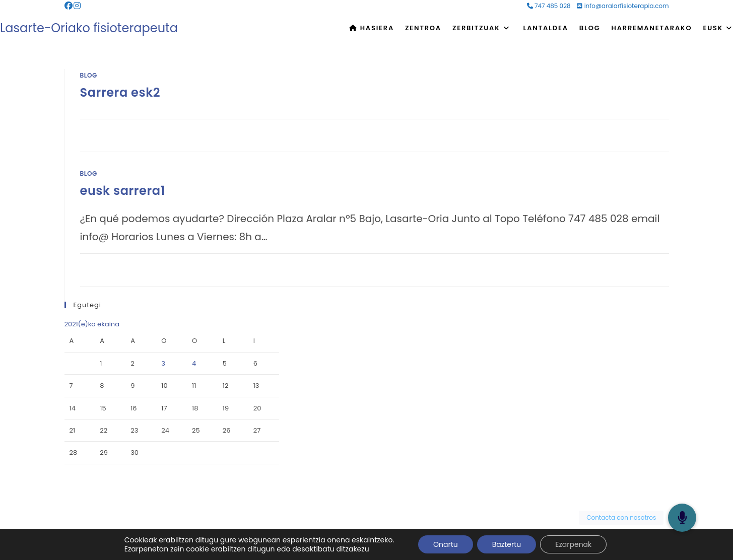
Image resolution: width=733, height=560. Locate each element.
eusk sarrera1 (123, 191)
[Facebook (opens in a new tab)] (69, 6)
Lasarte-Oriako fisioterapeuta (89, 28)
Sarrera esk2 (120, 92)
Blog (89, 75)
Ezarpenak (573, 544)
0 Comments (110, 130)
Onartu (446, 544)
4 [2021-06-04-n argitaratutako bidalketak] (194, 363)
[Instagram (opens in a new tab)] (77, 6)
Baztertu (507, 544)
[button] (682, 518)
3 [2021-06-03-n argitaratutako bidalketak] (163, 363)
